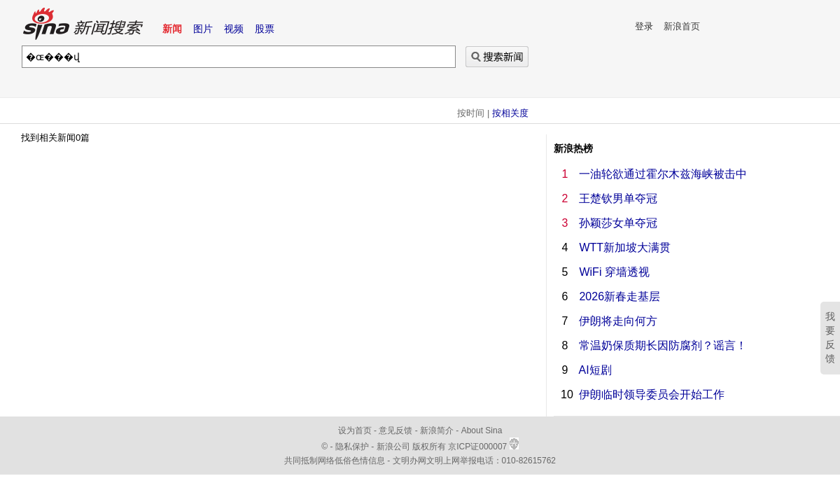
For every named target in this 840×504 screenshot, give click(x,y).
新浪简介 (437, 430)
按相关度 (510, 113)
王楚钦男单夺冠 (618, 198)
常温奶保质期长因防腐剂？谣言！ (663, 345)
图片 (203, 29)
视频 (234, 29)
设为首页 (355, 430)
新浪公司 (393, 447)
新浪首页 (682, 26)
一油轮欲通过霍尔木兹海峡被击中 (663, 174)
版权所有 (429, 447)
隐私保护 (353, 447)
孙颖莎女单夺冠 (618, 223)
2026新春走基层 (619, 296)
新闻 (172, 29)
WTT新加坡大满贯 (625, 247)
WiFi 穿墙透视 (614, 272)
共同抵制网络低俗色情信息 (335, 461)
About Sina (482, 430)
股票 (265, 29)
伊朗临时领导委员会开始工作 (652, 394)
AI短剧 (595, 370)
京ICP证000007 (483, 447)
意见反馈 (395, 430)
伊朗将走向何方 (618, 321)
